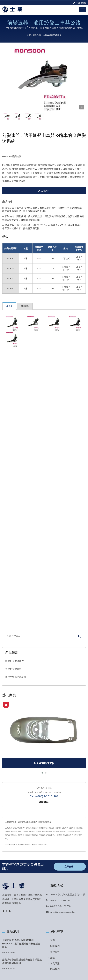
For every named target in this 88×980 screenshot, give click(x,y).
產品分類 (37, 35)
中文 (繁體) (81, 3)
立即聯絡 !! (70, 866)
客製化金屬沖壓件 (15, 661)
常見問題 (55, 963)
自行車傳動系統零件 (52, 35)
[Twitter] (7, 911)
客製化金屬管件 (13, 669)
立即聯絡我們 (42, 844)
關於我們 (55, 946)
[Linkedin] (10, 911)
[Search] (38, 636)
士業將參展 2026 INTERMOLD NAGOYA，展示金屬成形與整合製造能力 (21, 944)
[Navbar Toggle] (83, 10)
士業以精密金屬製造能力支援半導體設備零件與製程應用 (22, 961)
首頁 (29, 35)
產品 (53, 958)
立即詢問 (44, 191)
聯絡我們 (55, 969)
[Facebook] (4, 911)
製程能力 (55, 952)
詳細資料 (44, 802)
